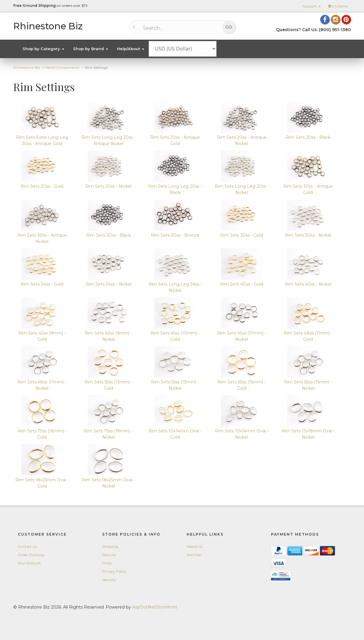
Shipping (110, 546)
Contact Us (27, 546)
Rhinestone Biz (27, 67)
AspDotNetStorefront (155, 607)
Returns (109, 555)
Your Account (29, 563)
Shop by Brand (91, 49)
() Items (338, 6)
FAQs (107, 563)
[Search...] (178, 28)
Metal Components (62, 67)
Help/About (131, 49)
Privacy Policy (114, 571)
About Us (195, 546)
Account (312, 6)
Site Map (194, 555)
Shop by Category (43, 49)
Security (109, 580)
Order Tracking (31, 555)
